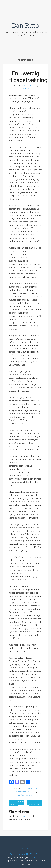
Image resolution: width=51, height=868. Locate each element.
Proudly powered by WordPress (26, 854)
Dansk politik (30, 788)
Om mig (26, 848)
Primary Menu (26, 60)
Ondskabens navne (16, 803)
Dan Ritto (26, 25)
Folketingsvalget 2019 (25, 792)
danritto (26, 89)
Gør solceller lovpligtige (35, 803)
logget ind (28, 816)
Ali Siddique (39, 857)
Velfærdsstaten (26, 795)
